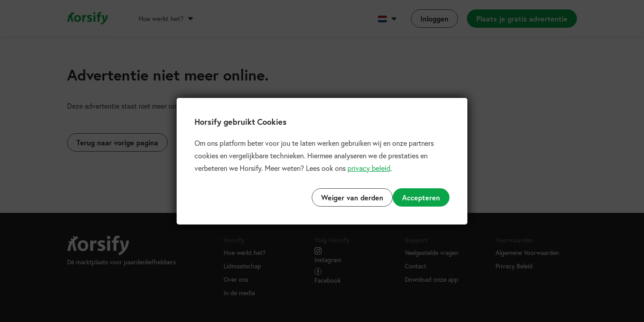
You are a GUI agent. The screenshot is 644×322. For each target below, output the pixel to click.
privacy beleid (369, 168)
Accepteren (421, 197)
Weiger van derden (352, 197)
